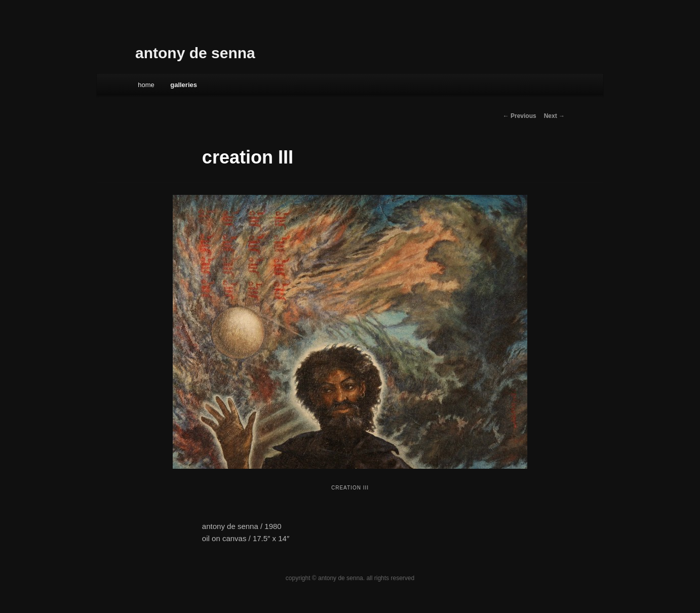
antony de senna (195, 53)
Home (146, 85)
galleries (184, 85)
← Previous (520, 116)
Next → (554, 116)
